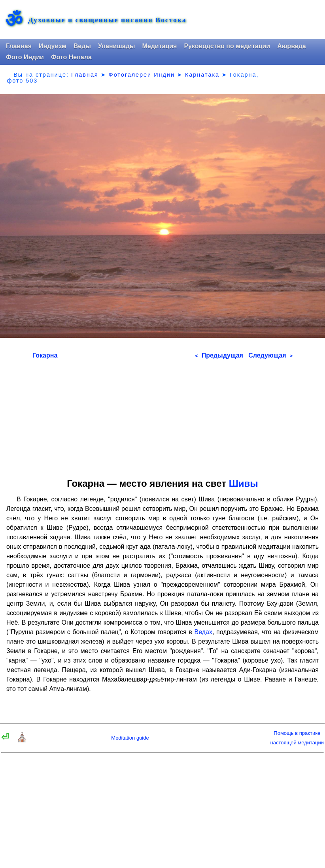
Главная (19, 46)
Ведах (203, 632)
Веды (82, 46)
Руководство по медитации (227, 46)
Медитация (159, 46)
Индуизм (53, 46)
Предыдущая (219, 355)
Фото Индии (25, 57)
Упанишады (116, 46)
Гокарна (45, 355)
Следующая (270, 355)
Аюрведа (292, 46)
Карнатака (202, 75)
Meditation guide (130, 738)
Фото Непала (71, 57)
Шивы (244, 483)
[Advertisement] (162, 416)
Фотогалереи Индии (142, 75)
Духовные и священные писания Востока (107, 20)
